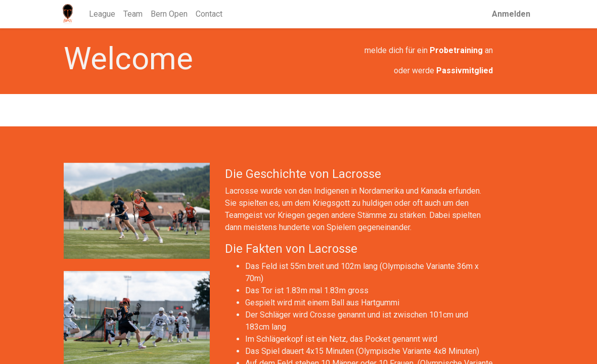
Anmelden (511, 14)
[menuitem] (103, 14)
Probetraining (456, 50)
